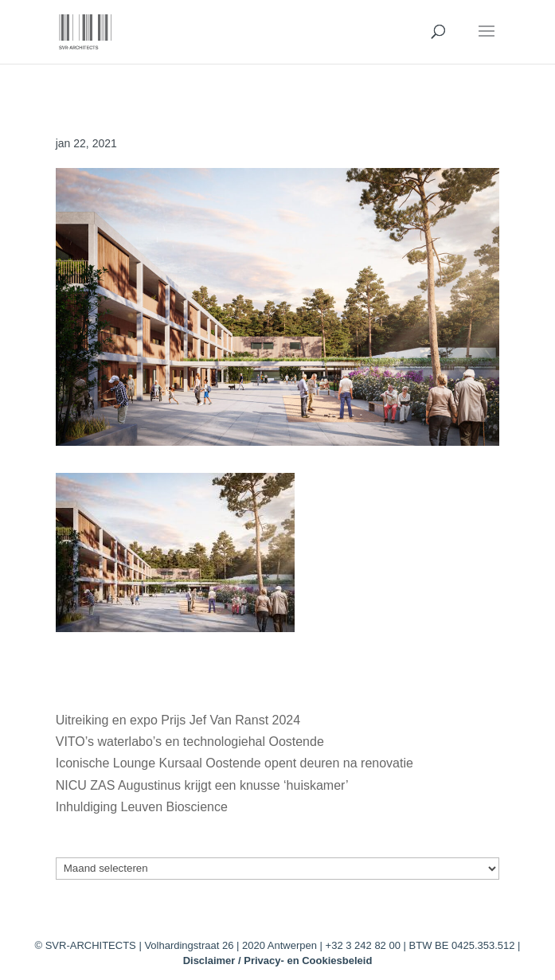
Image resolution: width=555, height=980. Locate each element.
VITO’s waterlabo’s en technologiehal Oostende (190, 742)
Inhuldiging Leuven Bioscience (142, 807)
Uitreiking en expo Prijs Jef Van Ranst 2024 (178, 720)
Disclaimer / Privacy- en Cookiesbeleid (278, 960)
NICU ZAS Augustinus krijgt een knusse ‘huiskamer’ (202, 785)
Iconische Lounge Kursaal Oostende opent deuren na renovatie (235, 763)
